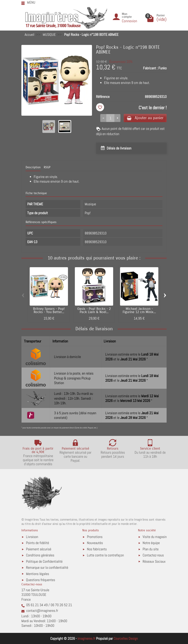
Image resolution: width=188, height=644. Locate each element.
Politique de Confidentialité (44, 561)
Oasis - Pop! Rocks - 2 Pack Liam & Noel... (94, 311)
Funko (162, 68)
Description (33, 167)
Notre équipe (151, 543)
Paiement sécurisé (39, 549)
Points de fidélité (38, 543)
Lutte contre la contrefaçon (105, 555)
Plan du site (151, 549)
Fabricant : (150, 68)
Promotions (95, 537)
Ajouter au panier (145, 118)
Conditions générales (40, 555)
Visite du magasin (155, 537)
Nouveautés (95, 543)
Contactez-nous (153, 555)
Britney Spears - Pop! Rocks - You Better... (49, 311)
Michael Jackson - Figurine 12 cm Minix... (139, 311)
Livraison (32, 537)
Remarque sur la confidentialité (47, 567)
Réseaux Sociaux (154, 561)
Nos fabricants (97, 549)
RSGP (47, 167)
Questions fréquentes (41, 580)
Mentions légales (38, 574)
